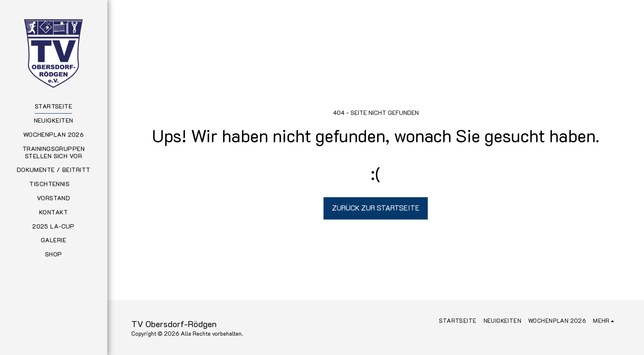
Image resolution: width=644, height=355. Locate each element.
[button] (53, 184)
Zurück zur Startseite (376, 208)
